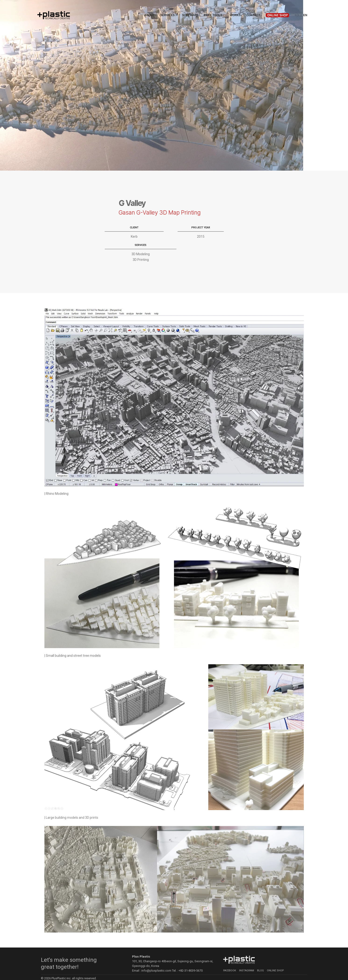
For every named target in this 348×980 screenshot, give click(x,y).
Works (235, 9)
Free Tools (214, 9)
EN (305, 9)
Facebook (230, 963)
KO (297, 9)
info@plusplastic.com (156, 964)
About (150, 9)
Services (168, 9)
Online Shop (275, 963)
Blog (260, 963)
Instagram (247, 963)
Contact (253, 9)
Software (190, 9)
